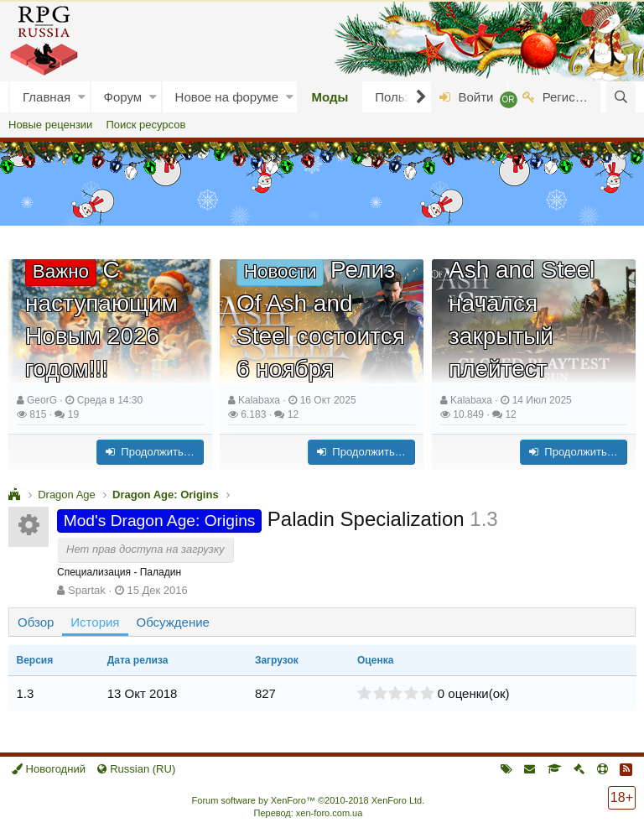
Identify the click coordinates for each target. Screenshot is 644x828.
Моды (330, 97)
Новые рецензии (50, 125)
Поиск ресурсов (145, 125)
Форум (123, 97)
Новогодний (49, 769)
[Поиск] (621, 97)
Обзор (36, 622)
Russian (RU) (136, 769)
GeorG (42, 400)
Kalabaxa (259, 400)
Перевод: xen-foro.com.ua (308, 813)
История (95, 622)
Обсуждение (173, 622)
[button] (82, 97)
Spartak (87, 590)
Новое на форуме (227, 97)
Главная (47, 97)
